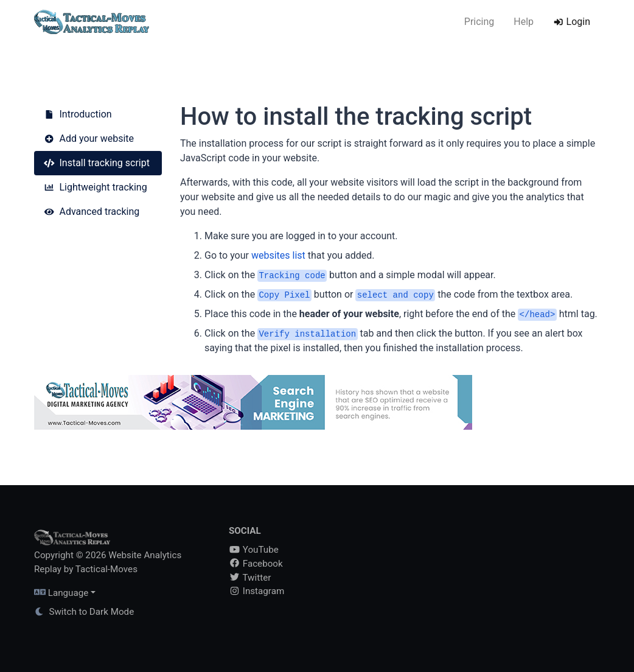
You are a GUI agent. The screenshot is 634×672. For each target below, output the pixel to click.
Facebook (256, 564)
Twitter (250, 578)
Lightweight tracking (96, 187)
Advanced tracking (92, 212)
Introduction (78, 114)
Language (61, 593)
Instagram (256, 591)
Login (572, 22)
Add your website (89, 138)
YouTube (254, 550)
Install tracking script (97, 163)
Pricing (479, 22)
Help (524, 22)
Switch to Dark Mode (84, 612)
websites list (278, 255)
